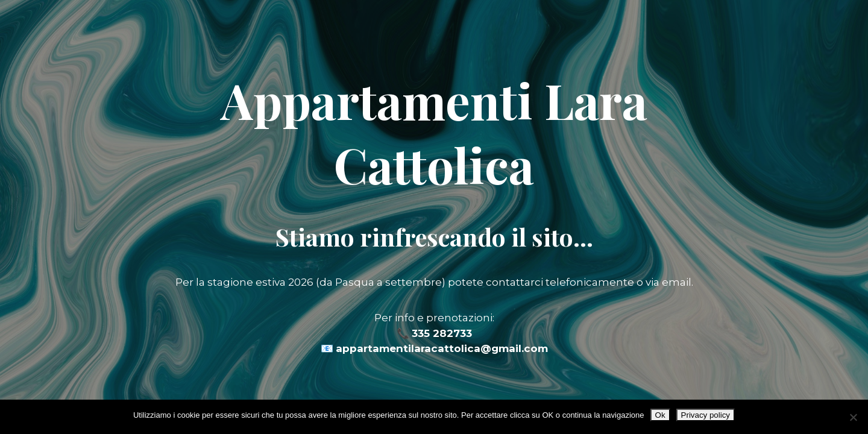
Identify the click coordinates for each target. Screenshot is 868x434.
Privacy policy (706, 415)
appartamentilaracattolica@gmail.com (442, 348)
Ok (660, 415)
